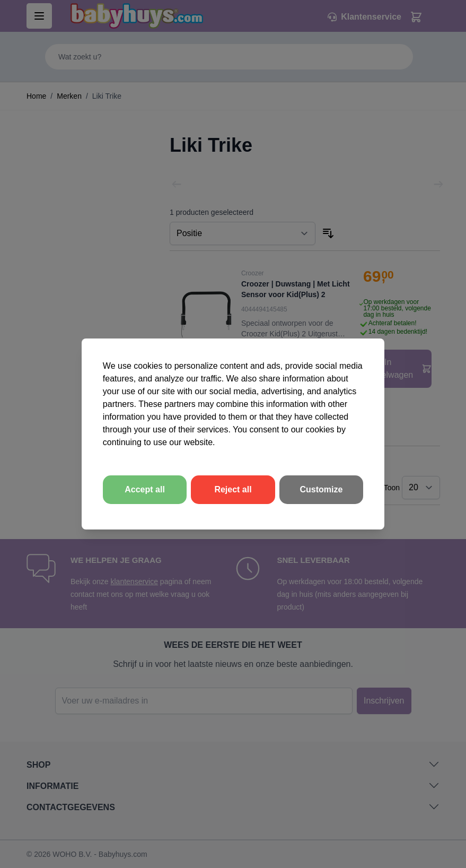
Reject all (233, 489)
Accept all (145, 489)
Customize (322, 489)
